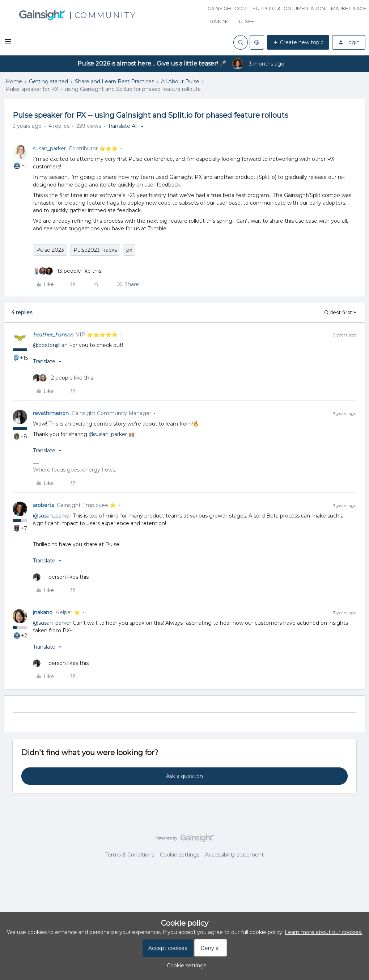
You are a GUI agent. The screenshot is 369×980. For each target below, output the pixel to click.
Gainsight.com (227, 8)
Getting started (48, 81)
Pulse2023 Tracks (95, 250)
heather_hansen (53, 335)
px (129, 250)
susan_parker (49, 148)
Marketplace (349, 8)
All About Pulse (180, 81)
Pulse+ (245, 21)
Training (219, 21)
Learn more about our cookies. (323, 932)
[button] (8, 44)
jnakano (43, 612)
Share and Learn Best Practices (114, 81)
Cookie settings (180, 855)
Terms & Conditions (130, 855)
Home (14, 81)
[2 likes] (63, 378)
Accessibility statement (234, 855)
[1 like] (61, 577)
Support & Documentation (289, 8)
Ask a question (184, 776)
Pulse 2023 (50, 250)
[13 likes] (67, 271)
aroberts (43, 505)
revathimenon (51, 413)
